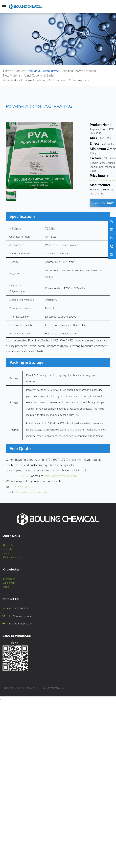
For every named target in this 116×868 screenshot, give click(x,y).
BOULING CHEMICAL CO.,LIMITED (25, 688)
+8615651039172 (18, 476)
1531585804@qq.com (20, 623)
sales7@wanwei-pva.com (61, 476)
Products (19, 71)
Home (7, 71)
